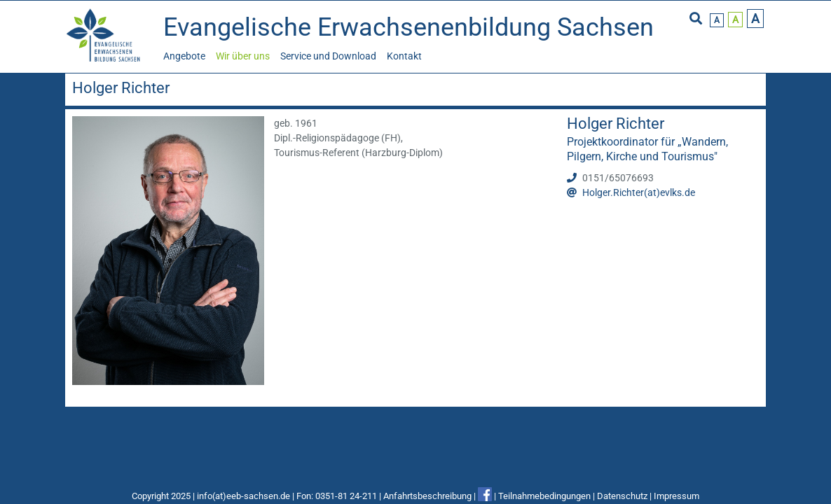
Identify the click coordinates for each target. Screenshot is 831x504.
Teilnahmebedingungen (544, 496)
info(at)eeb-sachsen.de (243, 496)
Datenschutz (622, 496)
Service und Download (328, 56)
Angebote (184, 56)
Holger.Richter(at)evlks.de (639, 192)
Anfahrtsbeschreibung (427, 496)
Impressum (677, 496)
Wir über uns (243, 56)
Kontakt (404, 56)
